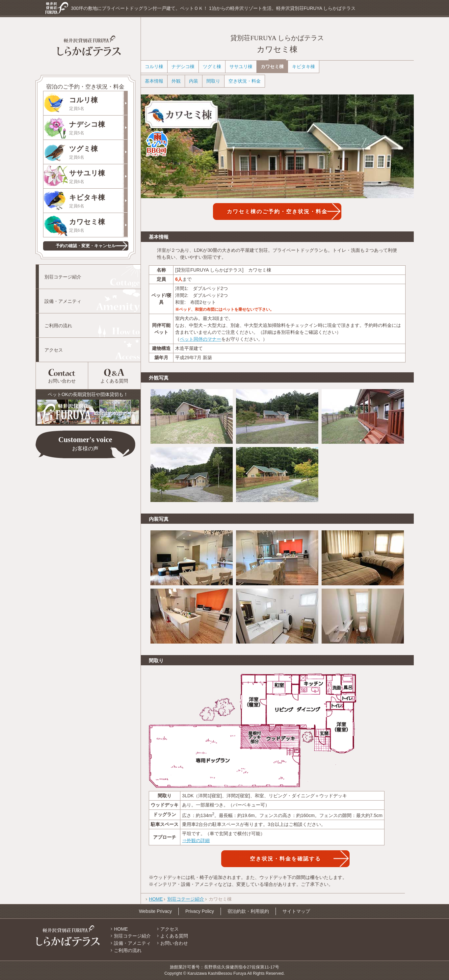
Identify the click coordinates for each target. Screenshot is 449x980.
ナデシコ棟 (98, 128)
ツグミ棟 (98, 153)
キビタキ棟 (98, 201)
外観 (176, 81)
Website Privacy (155, 911)
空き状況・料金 (245, 81)
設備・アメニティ (63, 301)
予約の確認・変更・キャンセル (86, 246)
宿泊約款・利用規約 (248, 911)
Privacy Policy (200, 911)
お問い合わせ (62, 381)
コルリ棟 (98, 104)
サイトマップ (296, 911)
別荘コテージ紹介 (63, 277)
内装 (194, 81)
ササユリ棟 (98, 177)
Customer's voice (85, 444)
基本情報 (154, 81)
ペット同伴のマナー (200, 339)
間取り (213, 81)
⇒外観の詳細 (196, 840)
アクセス (54, 350)
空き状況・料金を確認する (285, 859)
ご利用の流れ (58, 326)
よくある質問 (114, 381)
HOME (156, 899)
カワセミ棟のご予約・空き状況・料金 (277, 211)
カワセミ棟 (98, 226)
